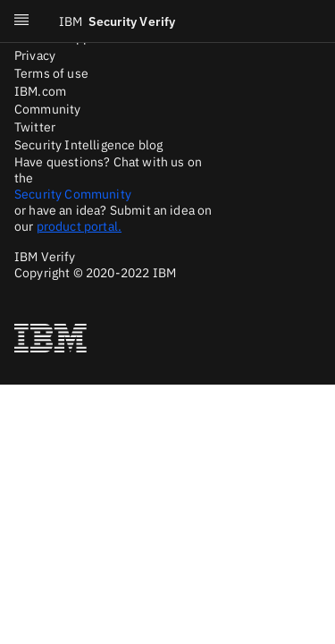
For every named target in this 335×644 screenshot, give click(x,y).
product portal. (79, 226)
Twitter (35, 127)
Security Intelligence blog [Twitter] (88, 145)
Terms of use (51, 73)
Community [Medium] (47, 109)
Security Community (73, 194)
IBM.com (40, 91)
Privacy (35, 55)
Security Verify (117, 21)
